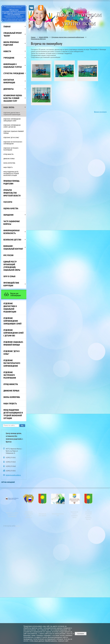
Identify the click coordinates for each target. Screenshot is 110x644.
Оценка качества (11, 208)
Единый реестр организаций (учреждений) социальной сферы (12, 266)
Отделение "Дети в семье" (11, 137)
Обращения (8, 215)
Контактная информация (9, 81)
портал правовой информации (29, 515)
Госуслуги (8, 202)
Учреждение (9, 58)
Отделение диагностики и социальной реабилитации (12, 114)
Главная (7, 27)
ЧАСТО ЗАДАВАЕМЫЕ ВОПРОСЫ (12, 223)
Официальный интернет (28, 513)
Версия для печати (100, 112)
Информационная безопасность (11, 232)
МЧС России (8, 255)
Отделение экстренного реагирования (11, 149)
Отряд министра (8, 154)
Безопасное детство (12, 240)
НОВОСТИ (7, 51)
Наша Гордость (8, 167)
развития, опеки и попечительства (12, 515)
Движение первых (9, 159)
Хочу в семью (9, 276)
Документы (8, 89)
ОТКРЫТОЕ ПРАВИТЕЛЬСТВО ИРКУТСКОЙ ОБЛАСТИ (12, 193)
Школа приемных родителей (11, 43)
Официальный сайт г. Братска (42, 514)
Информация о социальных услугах (13, 66)
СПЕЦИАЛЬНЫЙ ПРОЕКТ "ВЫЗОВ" (13, 34)
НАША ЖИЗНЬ (9, 107)
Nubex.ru (18, 526)
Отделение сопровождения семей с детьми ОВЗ (12, 126)
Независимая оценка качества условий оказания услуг (13, 98)
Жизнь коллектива (9, 163)
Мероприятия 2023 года (38, 39)
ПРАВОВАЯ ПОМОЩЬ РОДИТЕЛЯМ (11, 182)
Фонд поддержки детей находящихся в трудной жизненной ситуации (11, 174)
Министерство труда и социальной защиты (74, 514)
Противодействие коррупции (11, 284)
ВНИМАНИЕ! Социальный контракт (13, 247)
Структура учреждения (14, 73)
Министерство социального (12, 513)
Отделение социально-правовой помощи (14, 132)
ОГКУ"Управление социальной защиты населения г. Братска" (88, 514)
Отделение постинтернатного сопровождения (13, 143)
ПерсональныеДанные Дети (58, 514)
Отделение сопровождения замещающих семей (12, 120)
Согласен (81, 634)
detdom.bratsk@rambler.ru (13, 475)
